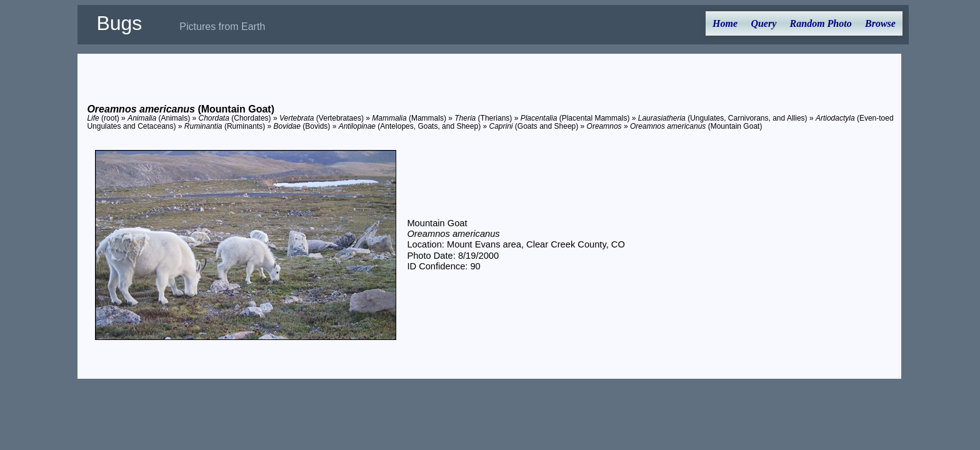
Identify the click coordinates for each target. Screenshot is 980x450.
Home (725, 23)
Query (763, 23)
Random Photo (821, 23)
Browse (880, 23)
